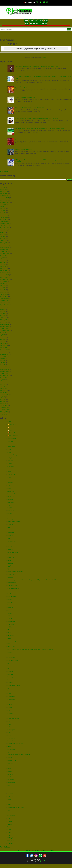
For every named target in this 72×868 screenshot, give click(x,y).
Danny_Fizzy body (13, 552)
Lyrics (9, 691)
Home (9, 866)
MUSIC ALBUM (11, 738)
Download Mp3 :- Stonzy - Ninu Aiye (25, 97)
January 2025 (4, 219)
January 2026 (4, 194)
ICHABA (10, 652)
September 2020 (5, 331)
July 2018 (2, 380)
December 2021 (4, 298)
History (10, 638)
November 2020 (4, 326)
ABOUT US (21, 850)
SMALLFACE (11, 796)
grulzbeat (10, 627)
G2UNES (10, 613)
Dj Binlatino (11, 563)
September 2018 (5, 375)
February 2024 (4, 243)
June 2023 (3, 260)
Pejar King (10, 763)
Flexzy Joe (10, 602)
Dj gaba (10, 566)
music (9, 732)
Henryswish (11, 635)
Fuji (8, 610)
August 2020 (3, 333)
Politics (9, 769)
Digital (9, 560)
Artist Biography (12, 474)
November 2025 (4, 198)
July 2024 (2, 232)
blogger (10, 508)
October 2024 (4, 226)
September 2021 (5, 305)
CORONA (10, 547)
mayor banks (11, 699)
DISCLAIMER (51, 850)
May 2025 (3, 211)
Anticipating (11, 466)
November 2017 (4, 395)
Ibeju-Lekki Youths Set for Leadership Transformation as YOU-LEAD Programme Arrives (40, 129)
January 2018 (4, 393)
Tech (9, 810)
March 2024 (3, 241)
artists (9, 477)
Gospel (10, 619)
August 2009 (3, 414)
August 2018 (3, 378)
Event (9, 594)
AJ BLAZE (10, 449)
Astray (9, 480)
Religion (10, 785)
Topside (10, 821)
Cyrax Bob (10, 549)
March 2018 (3, 388)
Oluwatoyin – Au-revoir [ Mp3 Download (19, 755)
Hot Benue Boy (12, 641)
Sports (9, 802)
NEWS (46, 21)
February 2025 (4, 217)
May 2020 (3, 339)
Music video (11, 741)
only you (10, 757)
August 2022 (3, 281)
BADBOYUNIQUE (12, 497)
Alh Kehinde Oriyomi (13, 455)
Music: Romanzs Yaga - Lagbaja (16, 744)
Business (10, 524)
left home (10, 680)
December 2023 (4, 247)
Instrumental (11, 658)
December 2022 (4, 273)
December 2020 (4, 324)
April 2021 (3, 316)
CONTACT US (30, 850)
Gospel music (11, 621)
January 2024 (4, 245)
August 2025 (3, 204)
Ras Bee (10, 771)
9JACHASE (4, 171)
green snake (11, 624)
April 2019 (3, 365)
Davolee (10, 555)
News (9, 746)
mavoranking (11, 696)
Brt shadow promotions (14, 522)
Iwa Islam (10, 666)
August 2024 (3, 230)
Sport (9, 799)
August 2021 (3, 307)
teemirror (10, 813)
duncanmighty (12, 574)
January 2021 (4, 322)
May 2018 (3, 384)
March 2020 (3, 343)
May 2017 (3, 401)
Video (9, 830)
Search (69, 29)
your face (10, 843)
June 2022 (3, 286)
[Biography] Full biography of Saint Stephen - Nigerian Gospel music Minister (37, 66)
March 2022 (3, 292)
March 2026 (3, 189)
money (9, 716)
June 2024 (3, 234)
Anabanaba (11, 460)
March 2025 (3, 215)
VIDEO (27, 24)
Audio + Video (11, 491)
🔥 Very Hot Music (13, 436)
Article (9, 472)
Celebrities (11, 530)
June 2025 (3, 209)
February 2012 (4, 412)
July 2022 (2, 283)
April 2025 (3, 213)
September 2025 (5, 202)
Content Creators (12, 541)
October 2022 (4, 277)
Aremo (9, 469)
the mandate (11, 816)
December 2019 (4, 350)
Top (9, 819)
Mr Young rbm (11, 730)
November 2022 (4, 275)
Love (9, 688)
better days (11, 502)
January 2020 (4, 348)
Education (10, 577)
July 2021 (2, 309)
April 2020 (3, 341)
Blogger (44, 58)
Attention (10, 483)
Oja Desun (10, 752)
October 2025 (4, 200)
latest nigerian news (13, 677)
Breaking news (12, 519)
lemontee (10, 682)
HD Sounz (10, 630)
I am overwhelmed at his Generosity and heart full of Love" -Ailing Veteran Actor (30, 649)
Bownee (10, 513)
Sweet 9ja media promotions (16, 807)
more (9, 721)
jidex (9, 669)
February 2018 (4, 390)
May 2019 (3, 363)
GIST (36, 21)
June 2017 (3, 399)
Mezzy (9, 702)
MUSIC (31, 21)
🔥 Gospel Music (12, 433)
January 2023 (4, 271)
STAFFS (37, 850)
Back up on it (11, 494)
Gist (9, 616)
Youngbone (11, 841)
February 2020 (4, 346)
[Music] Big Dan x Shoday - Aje (24, 139)
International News (13, 660)
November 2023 (4, 249)
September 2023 (5, 254)
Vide (9, 827)
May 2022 (3, 288)
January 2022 (4, 296)
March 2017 (3, 403)
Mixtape (10, 708)
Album (9, 452)
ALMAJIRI (10, 458)
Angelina (10, 463)
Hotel (9, 644)
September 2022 (5, 279)
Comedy (10, 538)
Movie (9, 724)
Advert (9, 444)
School (9, 791)
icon (9, 655)
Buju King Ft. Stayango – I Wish (24, 149)
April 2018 (3, 386)
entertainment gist (13, 585)
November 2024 (4, 224)
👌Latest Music (12, 424)
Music (9, 422)
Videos (9, 832)
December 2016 (4, 408)
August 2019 (3, 356)
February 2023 (4, 268)
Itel (8, 663)
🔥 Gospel (10, 430)
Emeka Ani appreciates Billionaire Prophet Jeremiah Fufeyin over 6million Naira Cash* (32, 580)
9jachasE (42, 861)
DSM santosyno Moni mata (15, 571)
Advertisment (11, 447)
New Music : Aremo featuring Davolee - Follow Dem (30, 108)
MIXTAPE (44, 24)
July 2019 (2, 358)
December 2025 (4, 196)
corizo (9, 544)
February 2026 (4, 191)
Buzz (9, 527)
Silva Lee (10, 793)
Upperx (10, 824)
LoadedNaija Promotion (14, 685)
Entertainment (12, 583)
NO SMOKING (11, 749)
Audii (9, 486)
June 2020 (3, 337)
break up (10, 516)
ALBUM (41, 21)
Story (9, 805)
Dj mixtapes (11, 569)
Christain (10, 535)
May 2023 (3, 262)
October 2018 (4, 373)
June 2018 (3, 382)
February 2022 (4, 294)
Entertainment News (13, 588)
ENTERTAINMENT (35, 24)
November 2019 (4, 352)
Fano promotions (12, 597)
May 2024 (3, 236)
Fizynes (10, 599)
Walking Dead (11, 838)
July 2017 (2, 397)
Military (10, 705)
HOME (26, 21)
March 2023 (3, 266)
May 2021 (3, 313)
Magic (9, 694)
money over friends (13, 719)
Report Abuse (5, 847)
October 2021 (4, 303)
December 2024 (4, 221)
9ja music (10, 441)
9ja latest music (12, 438)
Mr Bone (10, 727)
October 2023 (4, 251)
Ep (8, 591)
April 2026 (3, 187)
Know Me (10, 671)
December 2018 (4, 369)
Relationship (11, 782)
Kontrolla (10, 674)
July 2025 (2, 206)
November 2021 (4, 301)
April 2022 (3, 290)
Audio (9, 488)
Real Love (10, 777)
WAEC (9, 835)
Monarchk (10, 713)
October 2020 (4, 328)
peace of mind (12, 760)
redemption (11, 780)
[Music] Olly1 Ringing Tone (23, 87)
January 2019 (4, 367)
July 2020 (2, 335)
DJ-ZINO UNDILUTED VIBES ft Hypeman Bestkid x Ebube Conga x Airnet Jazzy (36, 118)
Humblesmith (11, 646)
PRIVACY (43, 850)
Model (9, 710)
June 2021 (3, 311)
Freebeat (10, 608)
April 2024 (3, 238)
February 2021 (4, 320)
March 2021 (3, 318)
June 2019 (3, 360)
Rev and (10, 788)
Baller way (10, 499)
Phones (10, 766)
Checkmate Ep (12, 533)
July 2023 (2, 258)
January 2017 (4, 405)
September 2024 (5, 228)
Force (9, 605)
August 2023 (3, 256)
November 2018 (4, 371)
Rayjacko (10, 774)
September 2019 (5, 354)
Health (9, 633)
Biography (10, 505)
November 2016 (4, 410)
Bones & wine (11, 510)
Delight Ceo (11, 558)
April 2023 (3, 264)
